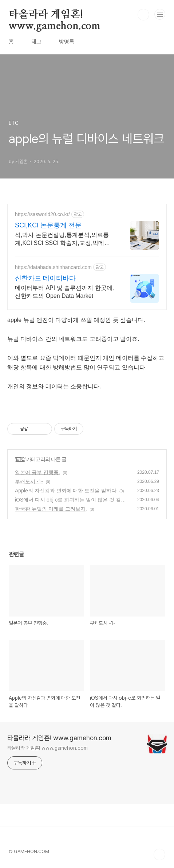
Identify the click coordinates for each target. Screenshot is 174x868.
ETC (20, 459)
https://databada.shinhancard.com (53, 267)
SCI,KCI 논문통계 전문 (48, 225)
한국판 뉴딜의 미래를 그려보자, (51, 509)
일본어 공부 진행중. (37, 472)
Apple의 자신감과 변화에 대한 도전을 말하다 (66, 491)
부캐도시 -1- (29, 481)
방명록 (67, 42)
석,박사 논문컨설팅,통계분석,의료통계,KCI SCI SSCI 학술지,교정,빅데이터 (62, 239)
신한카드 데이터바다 (45, 278)
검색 (143, 15)
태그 (36, 42)
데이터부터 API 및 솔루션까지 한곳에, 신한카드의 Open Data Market (64, 292)
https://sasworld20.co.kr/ (42, 214)
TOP (159, 854)
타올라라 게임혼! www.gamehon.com (55, 15)
